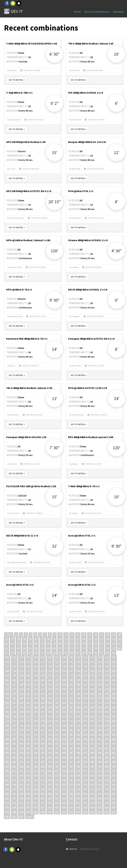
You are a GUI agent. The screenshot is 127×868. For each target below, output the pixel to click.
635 (57, 807)
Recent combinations (97, 12)
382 (78, 735)
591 (85, 794)
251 (57, 698)
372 (7, 735)
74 (84, 648)
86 (36, 653)
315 (57, 717)
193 (99, 680)
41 (6, 644)
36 (96, 639)
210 (107, 685)
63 (18, 648)
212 (7, 689)
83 (18, 653)
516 (7, 776)
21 (6, 639)
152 (35, 671)
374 (21, 735)
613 (14, 803)
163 (114, 671)
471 (28, 762)
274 (107, 703)
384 (92, 735)
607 (85, 799)
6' (116, 103)
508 (64, 771)
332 (64, 721)
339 (114, 721)
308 (7, 717)
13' (55, 398)
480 (92, 762)
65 (30, 648)
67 (42, 648)
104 (35, 657)
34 (84, 639)
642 (107, 807)
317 (71, 717)
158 (78, 671)
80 (120, 648)
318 (78, 717)
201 (43, 685)
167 (28, 676)
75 (90, 648)
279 (28, 707)
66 (36, 648)
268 (64, 703)
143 (85, 666)
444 (64, 753)
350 (78, 726)
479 (85, 762)
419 (114, 744)
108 (64, 657)
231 (28, 694)
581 (14, 794)
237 (71, 694)
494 (78, 767)
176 (92, 676)
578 (107, 789)
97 (102, 653)
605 (71, 799)
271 (85, 703)
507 (57, 771)
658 (107, 812)
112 (92, 657)
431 (85, 748)
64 (24, 648)
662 (21, 817)
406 (21, 744)
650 (50, 812)
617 (43, 803)
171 (57, 676)
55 (90, 644)
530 (107, 776)
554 (50, 785)
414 (78, 744)
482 (107, 762)
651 (57, 812)
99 (114, 653)
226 (107, 689)
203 (57, 685)
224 (92, 689)
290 (107, 707)
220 (64, 689)
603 (57, 799)
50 (60, 644)
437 (14, 753)
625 (99, 803)
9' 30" (54, 300)
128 (92, 662)
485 (14, 767)
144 (92, 666)
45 (30, 644)
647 (28, 812)
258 (107, 698)
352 (92, 726)
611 (114, 799)
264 (35, 703)
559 (85, 785)
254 (78, 698)
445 (71, 753)
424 (35, 748)
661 (14, 817)
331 (57, 721)
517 (14, 776)
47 (42, 644)
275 (114, 703)
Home (77, 12)
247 (28, 698)
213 (14, 689)
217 (43, 689)
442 (50, 753)
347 (57, 726)
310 (21, 717)
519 (28, 776)
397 (71, 739)
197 (14, 685)
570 (50, 789)
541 (71, 780)
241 (99, 694)
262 (21, 703)
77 (102, 648)
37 (102, 639)
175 (85, 676)
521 (43, 776)
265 (43, 703)
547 (114, 780)
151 (28, 671)
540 (64, 780)
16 (96, 635)
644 (7, 812)
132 (7, 666)
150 (21, 671)
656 (92, 812)
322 (107, 717)
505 (43, 771)
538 (50, 780)
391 (28, 739)
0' (116, 300)
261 (14, 703)
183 (28, 680)
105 (43, 657)
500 (7, 771)
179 (114, 676)
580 (7, 794)
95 (90, 653)
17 (102, 635)
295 (28, 712)
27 (42, 639)
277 (14, 707)
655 (85, 812)
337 (99, 721)
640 (92, 807)
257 (99, 698)
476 (64, 762)
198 (21, 685)
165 (14, 676)
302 (78, 712)
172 (64, 676)
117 (14, 662)
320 (92, 717)
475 (57, 762)
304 (92, 712)
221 (71, 689)
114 (107, 657)
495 (85, 767)
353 (99, 726)
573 (71, 789)
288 (92, 707)
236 (64, 694)
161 (99, 671)
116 (7, 662)
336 (92, 721)
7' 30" (54, 448)
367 (85, 730)
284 (64, 707)
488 (35, 767)
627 (114, 803)
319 (85, 717)
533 (14, 780)
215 (28, 689)
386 (107, 735)
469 (14, 762)
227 (114, 689)
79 (114, 648)
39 (114, 639)
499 (114, 767)
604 (64, 799)
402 (107, 739)
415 (85, 744)
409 (43, 744)
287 (85, 707)
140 (64, 666)
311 (28, 717)
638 (78, 807)
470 (21, 762)
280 (35, 707)
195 (114, 680)
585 (43, 794)
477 (71, 762)
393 (43, 739)
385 (99, 735)
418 (107, 744)
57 (102, 644)
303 (85, 712)
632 (35, 807)
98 (108, 653)
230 (21, 694)
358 (21, 730)
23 (18, 639)
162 (107, 671)
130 (107, 662)
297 (43, 712)
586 (50, 794)
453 (14, 758)
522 (50, 776)
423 (28, 748)
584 (35, 794)
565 (14, 789)
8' (116, 202)
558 (78, 785)
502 (21, 771)
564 (7, 789)
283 (57, 707)
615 (28, 803)
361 (43, 730)
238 (78, 694)
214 (21, 689)
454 (21, 758)
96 (96, 653)
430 (78, 748)
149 (14, 671)
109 (71, 657)
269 (71, 703)
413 (71, 744)
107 (57, 657)
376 (35, 735)
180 (7, 680)
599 (28, 799)
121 (43, 662)
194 (107, 680)
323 (114, 717)
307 (114, 712)
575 (85, 789)
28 (48, 639)
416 (92, 744)
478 (78, 762)
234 (50, 694)
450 (107, 753)
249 (43, 698)
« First (9, 635)
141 (71, 666)
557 (71, 785)
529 (99, 776)
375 (28, 735)
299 (57, 712)
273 (99, 703)
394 (50, 739)
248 (35, 698)
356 (7, 730)
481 (99, 762)
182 (21, 680)
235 (57, 694)
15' (55, 152)
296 (35, 712)
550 (21, 785)
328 (35, 721)
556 (64, 785)
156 (64, 671)
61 (6, 648)
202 (50, 685)
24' (117, 398)
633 (43, 807)
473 (43, 762)
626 (107, 803)
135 (28, 666)
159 (85, 671)
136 (35, 666)
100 (7, 657)
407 (28, 744)
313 (43, 717)
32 (72, 639)
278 (21, 707)
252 (64, 698)
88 (48, 653)
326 (21, 721)
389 (14, 739)
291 (114, 707)
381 (71, 735)
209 (99, 685)
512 (92, 771)
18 (107, 635)
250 (50, 698)
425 (43, 748)
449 (99, 753)
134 (21, 666)
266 (50, 703)
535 (28, 780)
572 (64, 789)
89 (54, 653)
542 (78, 780)
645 (14, 812)
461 (71, 758)
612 (7, 803)
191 (85, 680)
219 (57, 689)
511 (85, 771)
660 (7, 817)
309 (14, 717)
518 (21, 776)
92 (72, 653)
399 (85, 739)
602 (50, 799)
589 (71, 794)
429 (71, 748)
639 (85, 807)
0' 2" (55, 103)
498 (107, 767)
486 (21, 767)
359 (28, 730)
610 (107, 799)
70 (60, 648)
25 (30, 639)
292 (7, 712)
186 (50, 680)
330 (50, 721)
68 (48, 648)
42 (12, 644)
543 (85, 780)
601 (43, 799)
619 (57, 803)
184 (35, 680)
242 (107, 694)
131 (114, 662)
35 (90, 639)
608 (92, 799)
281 (43, 707)
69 (54, 648)
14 (84, 635)
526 (78, 776)
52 (72, 644)
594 (107, 794)
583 (28, 794)
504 (35, 771)
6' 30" (54, 54)
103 (28, 657)
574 (78, 789)
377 (43, 735)
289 (99, 707)
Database (118, 12)
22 (12, 639)
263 (28, 703)
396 (64, 739)
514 (107, 771)
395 (57, 739)
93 (78, 653)
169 (43, 676)
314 (50, 717)
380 (64, 735)
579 (114, 789)
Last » (30, 817)
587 (57, 794)
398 (78, 739)
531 (114, 776)
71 (66, 648)
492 (64, 767)
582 (21, 794)
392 (35, 739)
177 (99, 676)
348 (64, 726)
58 (108, 644)
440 (35, 753)
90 (60, 653)
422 (21, 748)
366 (78, 730)
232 (35, 694)
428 (64, 748)
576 (92, 789)
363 (57, 730)
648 (35, 812)
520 (35, 776)
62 (12, 648)
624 (92, 803)
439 (28, 753)
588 (64, 794)
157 (71, 671)
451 (114, 753)
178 (107, 676)
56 (96, 644)
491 (57, 767)
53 (78, 644)
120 (35, 662)
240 (92, 694)
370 (107, 730)
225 (99, 689)
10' (117, 54)
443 (57, 753)
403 (114, 739)
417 (99, 744)
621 (71, 803)
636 (64, 807)
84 (24, 653)
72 (72, 648)
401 (99, 739)
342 (21, 726)
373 (14, 735)
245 (14, 698)
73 (78, 648)
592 (92, 794)
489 (43, 767)
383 (85, 735)
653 (71, 812)
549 (14, 785)
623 (85, 803)
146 (107, 666)
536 (35, 780)
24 (24, 639)
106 (50, 657)
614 (21, 803)
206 (78, 685)
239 (85, 694)
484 (7, 767)
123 (57, 662)
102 (21, 657)
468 (7, 762)
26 (36, 639)
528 (92, 776)
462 (78, 758)
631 (28, 807)
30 (60, 639)
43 (18, 644)
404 (7, 744)
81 (6, 653)
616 (35, 803)
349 (71, 726)
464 (92, 758)
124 (64, 662)
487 (28, 767)
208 (92, 685)
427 (57, 748)
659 (114, 812)
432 (92, 748)
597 (14, 799)
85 (30, 653)
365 (71, 730)
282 (50, 707)
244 (7, 698)
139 (57, 666)
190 (78, 680)
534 (21, 780)
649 (43, 812)
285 (71, 707)
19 (113, 635)
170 (50, 676)
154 (50, 671)
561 (99, 785)
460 (64, 758)
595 (114, 794)
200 (35, 685)
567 (28, 789)
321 (99, 717)
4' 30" (116, 251)
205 (71, 685)
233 (43, 694)
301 (71, 712)
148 (7, 671)
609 (99, 799)
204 (64, 685)
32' (55, 546)
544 (92, 780)
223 (85, 689)
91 (66, 653)
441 (43, 753)
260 (7, 703)
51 (66, 644)
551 (28, 785)
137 (43, 666)
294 (21, 712)
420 (7, 748)
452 (7, 758)
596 (7, 799)
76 (96, 648)
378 (50, 735)
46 (36, 644)
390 (21, 739)
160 (92, 671)
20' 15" (55, 202)
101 (14, 657)
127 (85, 662)
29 (54, 639)
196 (7, 685)
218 (50, 689)
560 (92, 785)
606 (78, 799)
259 (114, 698)
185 (43, 680)
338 (107, 721)
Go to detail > (17, 80)
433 (99, 748)
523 (57, 776)
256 (92, 698)
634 (50, 807)
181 (14, 680)
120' (54, 251)
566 (21, 789)
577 (99, 789)
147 (114, 666)
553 (43, 785)
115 (114, 657)
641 (99, 807)
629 (14, 807)
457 (43, 758)
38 (108, 639)
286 (78, 707)
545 (99, 780)
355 (114, 726)
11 (66, 635)
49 (54, 644)
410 (50, 744)
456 (35, 758)
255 (85, 698)
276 (7, 707)
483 (114, 762)
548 (7, 785)
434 (107, 748)
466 (107, 758)
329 (43, 721)
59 (114, 644)
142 (78, 666)
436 (7, 753)
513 (99, 771)
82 (12, 653)
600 (35, 799)
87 (42, 653)
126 (78, 662)
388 (7, 739)
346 (50, 726)
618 (50, 803)
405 (14, 744)
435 (114, 748)
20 (119, 635)
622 (78, 803)
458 (50, 758)
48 (48, 644)
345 (43, 726)
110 (78, 657)
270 (78, 703)
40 (120, 639)
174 (78, 676)
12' (117, 152)
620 (64, 803)
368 (92, 730)
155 (57, 671)
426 (50, 748)
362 (50, 730)
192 (92, 680)
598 (21, 799)
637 (71, 807)
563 (114, 785)
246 (21, 698)
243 (114, 694)
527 (85, 776)
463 (85, 758)
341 (14, 726)
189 (71, 680)
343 (28, 726)
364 (64, 730)
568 (35, 789)
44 (24, 644)
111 (85, 657)
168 (35, 676)
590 (78, 794)
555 (57, 785)
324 (7, 721)
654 (78, 812)
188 (64, 680)
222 (78, 689)
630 (21, 807)
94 (84, 653)
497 (99, 767)
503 (28, 771)
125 (71, 662)
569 (43, 789)
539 (57, 780)
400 (92, 739)
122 (50, 662)
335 (85, 721)
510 (78, 771)
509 (71, 771)
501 (14, 771)
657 (99, 812)
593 (99, 794)
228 (7, 694)
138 (50, 666)
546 (107, 780)
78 (108, 648)
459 (57, 758)
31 (66, 639)
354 (107, 726)
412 (64, 744)
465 (99, 758)
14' (55, 349)
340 (7, 726)
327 (28, 721)
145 (99, 666)
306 (107, 712)
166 (21, 676)
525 (71, 776)
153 (43, 671)
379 (57, 735)
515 (114, 771)
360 (35, 730)
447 (85, 753)
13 (78, 635)
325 (14, 721)
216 (35, 689)
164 (7, 676)
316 (64, 717)
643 (114, 807)
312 (35, 717)
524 (64, 776)
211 (114, 685)
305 (99, 712)
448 (92, 753)
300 (64, 712)
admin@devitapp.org (89, 849)
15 (90, 635)
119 (28, 662)
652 (64, 812)
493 (71, 767)
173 (71, 676)
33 (78, 639)
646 (21, 812)
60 (120, 644)
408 (35, 744)
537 (43, 780)
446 (78, 753)
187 (57, 680)
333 (71, 721)
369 (99, 730)
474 (50, 762)
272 (92, 703)
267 (57, 703)
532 (7, 780)
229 (14, 694)
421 (14, 748)
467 (114, 758)
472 (35, 762)
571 (57, 789)
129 (99, 662)
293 (14, 712)
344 (35, 726)
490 (50, 767)
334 (78, 721)
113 (99, 657)
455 (28, 758)
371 (114, 730)
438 (21, 753)
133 (14, 666)
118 (21, 662)
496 (92, 767)
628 (7, 807)
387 (114, 735)
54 (84, 644)
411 (57, 744)
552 (35, 785)
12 (72, 635)
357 (14, 730)
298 (50, 712)
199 (28, 685)
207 (85, 685)
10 (60, 635)
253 (71, 698)
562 (107, 785)
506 (50, 771)
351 (85, 726)
